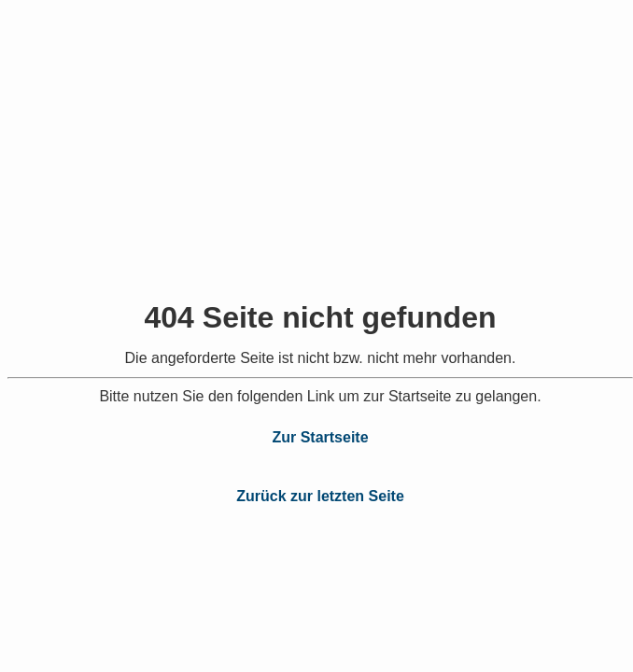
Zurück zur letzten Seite (320, 496)
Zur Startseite (320, 437)
